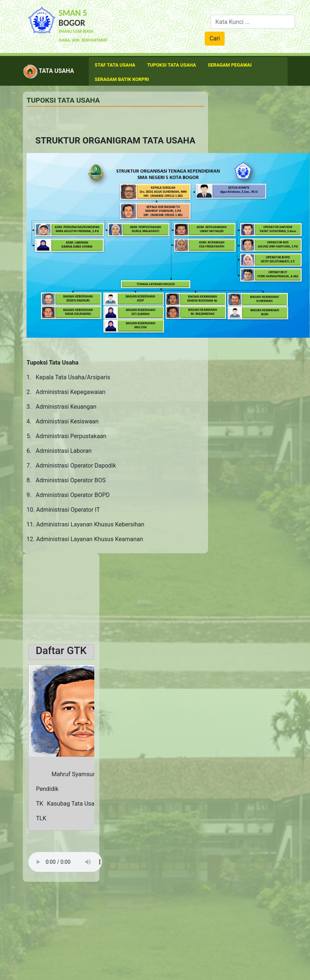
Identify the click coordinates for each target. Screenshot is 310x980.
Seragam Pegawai (230, 65)
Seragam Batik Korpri (122, 79)
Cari (215, 38)
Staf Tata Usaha (115, 65)
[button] (33, 748)
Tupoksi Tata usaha (171, 65)
